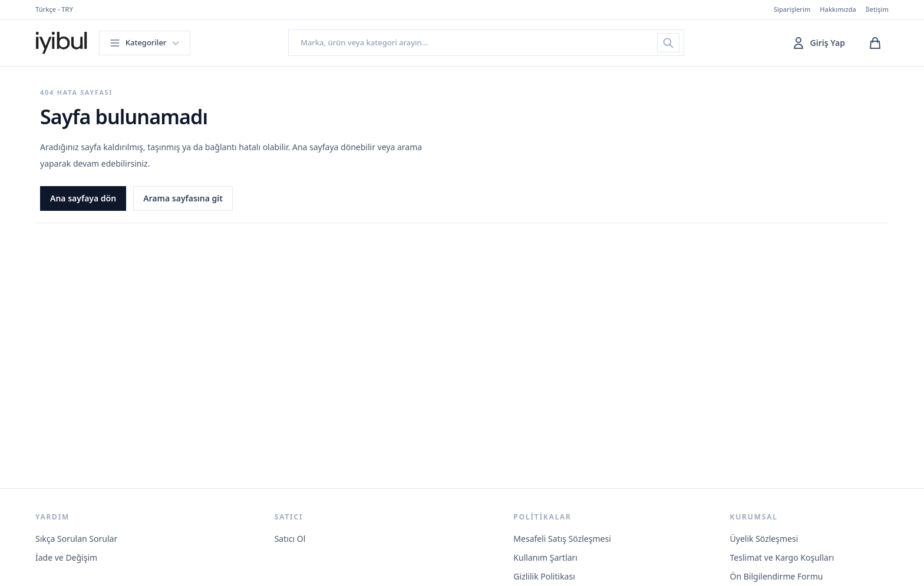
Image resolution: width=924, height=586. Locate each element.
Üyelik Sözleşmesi (764, 539)
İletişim (877, 9)
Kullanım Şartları (545, 557)
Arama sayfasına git (183, 198)
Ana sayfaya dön (83, 198)
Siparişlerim (792, 9)
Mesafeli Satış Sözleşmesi (562, 539)
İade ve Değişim (66, 557)
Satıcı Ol (290, 539)
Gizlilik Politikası (544, 576)
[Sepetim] (875, 43)
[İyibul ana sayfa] (61, 43)
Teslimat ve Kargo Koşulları (782, 557)
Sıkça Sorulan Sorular (76, 539)
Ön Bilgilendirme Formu (777, 576)
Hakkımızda (838, 9)
